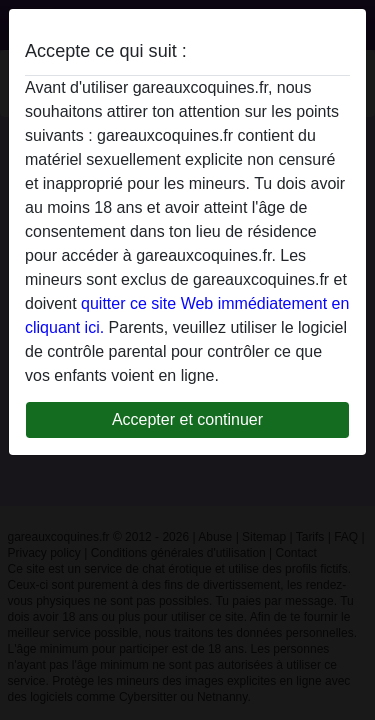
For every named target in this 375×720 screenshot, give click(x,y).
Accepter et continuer (187, 419)
